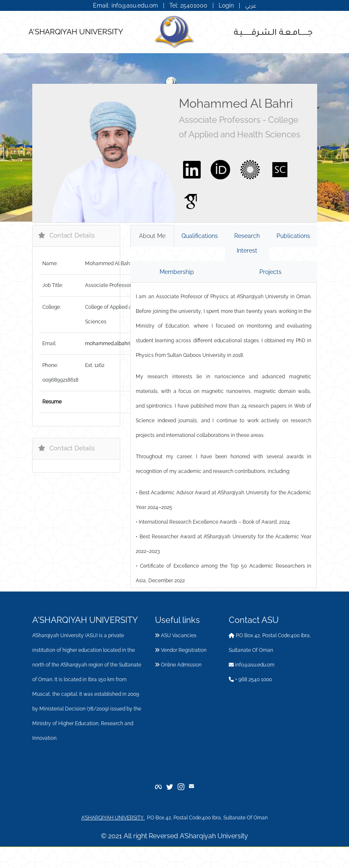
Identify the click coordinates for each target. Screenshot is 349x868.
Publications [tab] (293, 236)
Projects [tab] (270, 272)
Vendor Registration (181, 650)
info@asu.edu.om (252, 665)
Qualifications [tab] (200, 236)
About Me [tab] (152, 236)
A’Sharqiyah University (214, 836)
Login (226, 5)
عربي (251, 5)
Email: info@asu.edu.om (125, 5)
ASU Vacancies (176, 635)
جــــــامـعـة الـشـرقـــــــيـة (273, 31)
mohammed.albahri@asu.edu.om (123, 344)
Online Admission (178, 665)
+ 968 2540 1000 (250, 679)
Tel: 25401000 (189, 5)
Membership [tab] (177, 272)
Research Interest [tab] (247, 243)
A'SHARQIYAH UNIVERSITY (76, 32)
